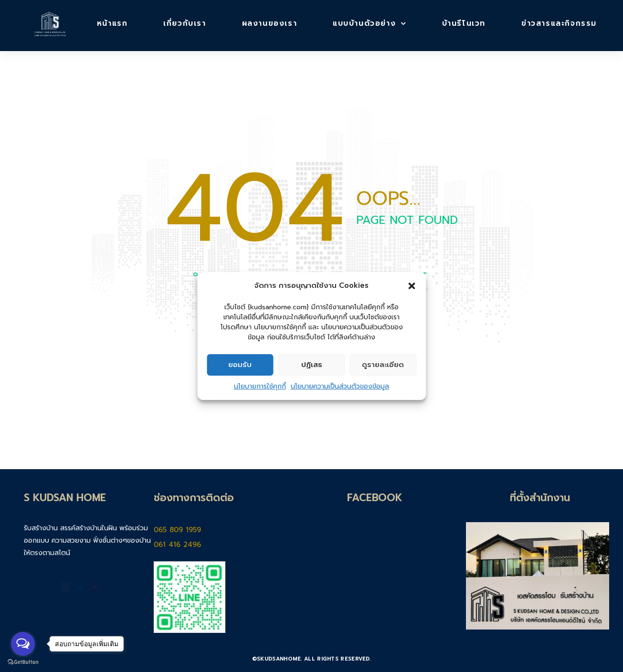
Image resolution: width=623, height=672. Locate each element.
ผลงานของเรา (270, 23)
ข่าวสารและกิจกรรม (559, 23)
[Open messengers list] (23, 644)
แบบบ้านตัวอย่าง (370, 23)
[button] (412, 286)
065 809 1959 (182, 530)
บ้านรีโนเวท (464, 23)
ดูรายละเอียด (383, 365)
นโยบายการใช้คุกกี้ (260, 386)
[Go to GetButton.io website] (23, 662)
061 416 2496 (180, 544)
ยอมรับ (240, 365)
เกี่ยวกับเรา (185, 23)
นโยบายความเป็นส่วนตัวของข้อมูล (340, 386)
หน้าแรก (112, 23)
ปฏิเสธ (312, 365)
